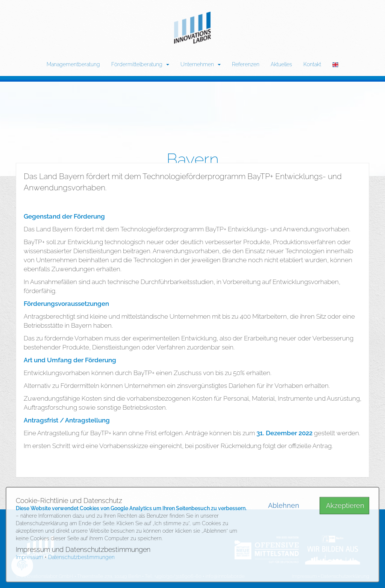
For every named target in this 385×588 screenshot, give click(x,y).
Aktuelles (281, 64)
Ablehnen (284, 505)
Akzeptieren (345, 505)
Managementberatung (73, 64)
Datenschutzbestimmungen (81, 557)
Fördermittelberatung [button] (140, 64)
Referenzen (246, 64)
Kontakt (312, 64)
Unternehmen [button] (201, 64)
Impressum (30, 557)
